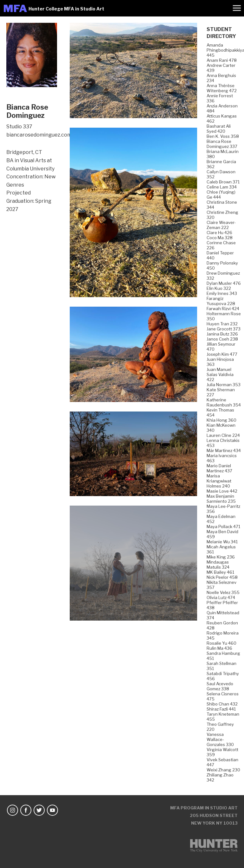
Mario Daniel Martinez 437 (219, 468)
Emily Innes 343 (222, 293)
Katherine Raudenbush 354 (224, 402)
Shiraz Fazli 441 (221, 709)
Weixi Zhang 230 (223, 770)
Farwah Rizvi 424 (223, 309)
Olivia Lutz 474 (221, 597)
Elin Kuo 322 (219, 288)
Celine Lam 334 (222, 187)
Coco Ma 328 (220, 238)
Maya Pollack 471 (223, 527)
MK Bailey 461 (220, 572)
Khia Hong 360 (222, 420)
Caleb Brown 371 (223, 182)
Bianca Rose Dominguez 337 (222, 144)
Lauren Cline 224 (223, 435)
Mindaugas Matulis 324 (218, 565)
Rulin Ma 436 (219, 648)
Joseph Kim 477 (222, 354)
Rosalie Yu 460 (222, 643)
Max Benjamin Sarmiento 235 (221, 499)
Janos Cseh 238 (222, 339)
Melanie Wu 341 (222, 542)
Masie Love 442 (222, 491)
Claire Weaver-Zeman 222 (221, 225)
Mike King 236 (221, 557)
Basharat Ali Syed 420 (219, 129)
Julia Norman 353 (224, 385)
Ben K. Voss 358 (223, 136)
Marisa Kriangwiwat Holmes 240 (219, 481)
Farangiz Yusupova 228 (221, 301)
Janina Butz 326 (222, 334)
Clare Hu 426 (219, 233)
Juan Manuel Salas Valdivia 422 (220, 374)
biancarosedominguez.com (39, 135)
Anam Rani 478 (222, 60)
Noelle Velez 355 (223, 592)
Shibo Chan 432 (222, 704)
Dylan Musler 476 (224, 283)
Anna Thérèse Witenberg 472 (222, 88)
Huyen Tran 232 (222, 324)
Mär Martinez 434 (224, 450)
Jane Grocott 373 (224, 329)
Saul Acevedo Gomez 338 (220, 686)
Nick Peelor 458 (222, 577)
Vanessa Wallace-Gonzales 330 (220, 739)
